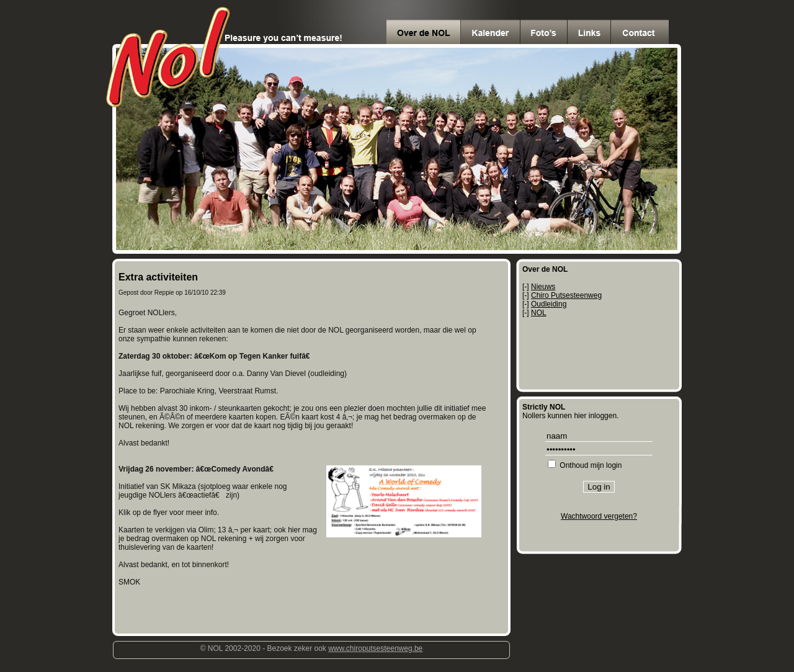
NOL (539, 313)
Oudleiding (549, 304)
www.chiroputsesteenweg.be (375, 648)
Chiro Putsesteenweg (566, 295)
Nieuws (543, 287)
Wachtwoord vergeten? (599, 516)
